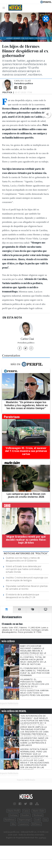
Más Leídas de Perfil (14, 711)
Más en (26, 364)
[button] (47, 114)
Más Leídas (8, 641)
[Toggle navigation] (5, 8)
